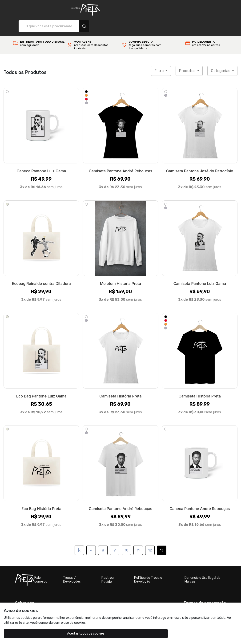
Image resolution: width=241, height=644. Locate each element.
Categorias (221, 54)
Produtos (188, 54)
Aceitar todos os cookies (33, 634)
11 (138, 534)
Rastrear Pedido (108, 563)
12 (150, 534)
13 (162, 534)
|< (79, 534)
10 (127, 534)
